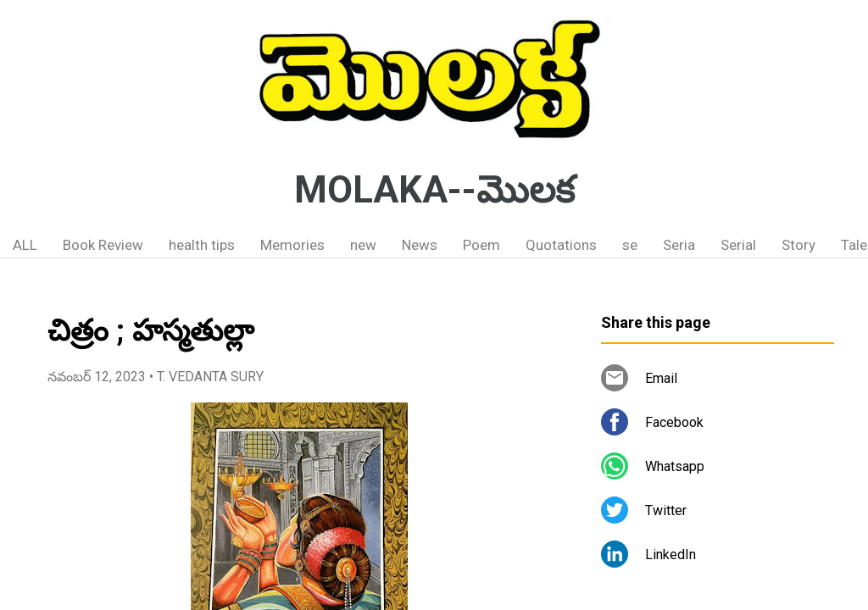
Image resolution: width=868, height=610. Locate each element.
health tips (202, 245)
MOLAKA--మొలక (434, 190)
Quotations (561, 245)
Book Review (103, 245)
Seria (679, 245)
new (363, 245)
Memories (292, 245)
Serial (738, 245)
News (420, 245)
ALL (25, 245)
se (630, 245)
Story (798, 245)
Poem (481, 245)
